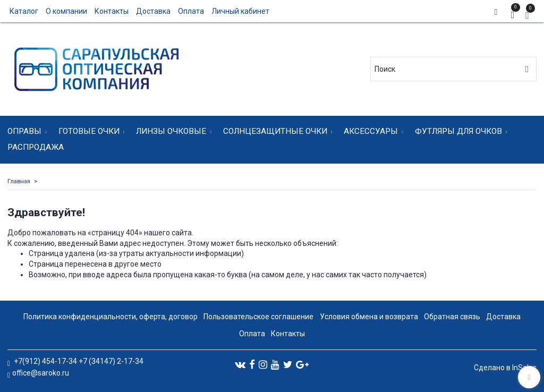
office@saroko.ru (41, 373)
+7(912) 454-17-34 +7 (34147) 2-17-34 (78, 361)
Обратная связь (452, 317)
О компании (66, 11)
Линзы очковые (171, 131)
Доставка (153, 11)
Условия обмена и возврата (369, 317)
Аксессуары (371, 131)
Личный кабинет (240, 11)
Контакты (112, 11)
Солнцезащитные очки (275, 131)
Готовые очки (89, 131)
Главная (19, 181)
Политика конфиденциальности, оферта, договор (110, 317)
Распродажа (36, 147)
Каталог (24, 11)
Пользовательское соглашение (258, 317)
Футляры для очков (458, 131)
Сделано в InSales (505, 368)
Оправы (24, 131)
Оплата (191, 11)
